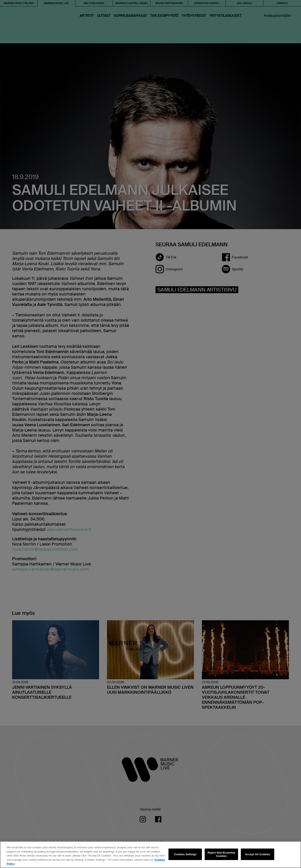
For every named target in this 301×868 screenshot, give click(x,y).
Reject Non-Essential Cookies (221, 854)
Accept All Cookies (258, 854)
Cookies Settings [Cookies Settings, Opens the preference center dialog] (185, 854)
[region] (150, 855)
